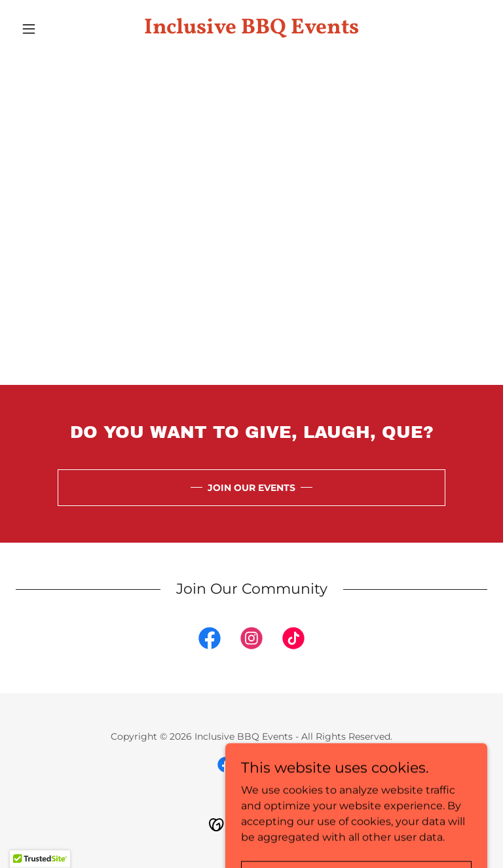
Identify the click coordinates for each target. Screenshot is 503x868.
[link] (251, 30)
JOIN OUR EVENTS (251, 488)
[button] (51, 29)
